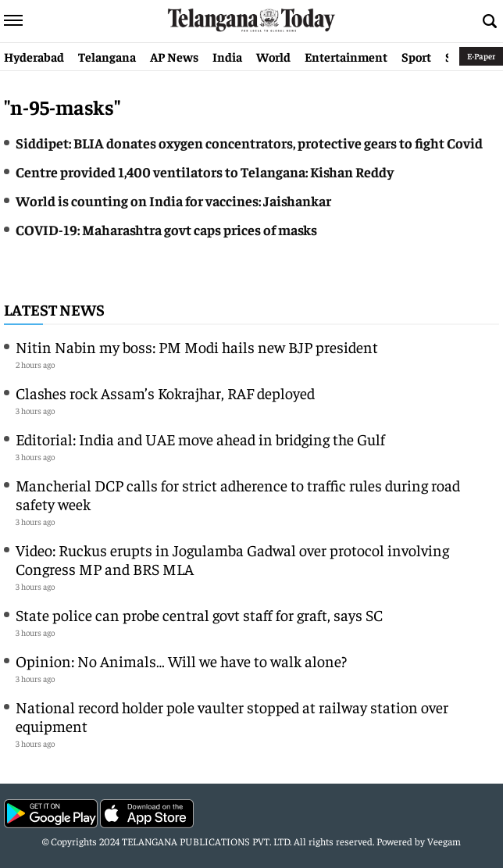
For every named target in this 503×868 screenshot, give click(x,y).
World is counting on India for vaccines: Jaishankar (173, 200)
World (273, 56)
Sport (416, 56)
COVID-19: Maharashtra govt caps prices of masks (166, 229)
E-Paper (481, 56)
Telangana (107, 56)
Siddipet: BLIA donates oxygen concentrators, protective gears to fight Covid (249, 143)
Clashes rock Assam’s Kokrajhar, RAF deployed (165, 393)
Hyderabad (34, 56)
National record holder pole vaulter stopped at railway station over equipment (232, 716)
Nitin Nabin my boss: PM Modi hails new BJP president (197, 346)
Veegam (444, 841)
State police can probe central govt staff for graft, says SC (199, 614)
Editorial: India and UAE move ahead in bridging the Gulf (200, 439)
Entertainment (346, 56)
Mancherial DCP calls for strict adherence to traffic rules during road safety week (238, 494)
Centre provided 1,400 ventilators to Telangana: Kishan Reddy (205, 171)
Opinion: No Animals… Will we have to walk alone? (181, 661)
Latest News (54, 309)
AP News (174, 56)
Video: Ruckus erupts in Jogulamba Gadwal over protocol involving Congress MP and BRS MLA (232, 559)
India (227, 56)
